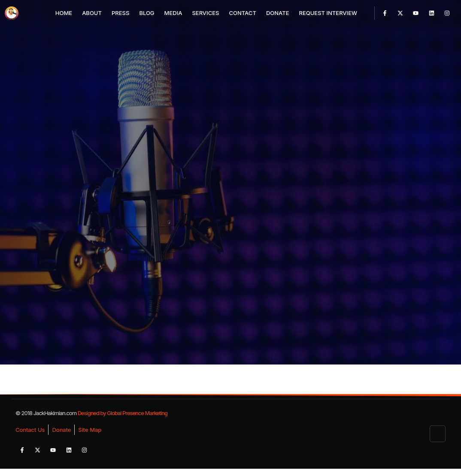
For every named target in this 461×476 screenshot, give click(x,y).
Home (64, 13)
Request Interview (328, 13)
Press (120, 13)
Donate (278, 13)
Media (173, 13)
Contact (242, 13)
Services (205, 13)
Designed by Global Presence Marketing (123, 413)
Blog (147, 13)
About (92, 13)
